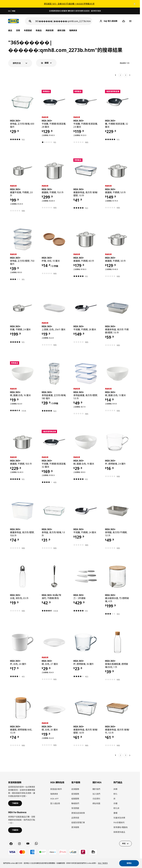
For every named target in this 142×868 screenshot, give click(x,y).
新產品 (39, 30)
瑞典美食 (73, 30)
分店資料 (96, 799)
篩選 (47, 63)
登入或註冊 (55, 803)
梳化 (115, 794)
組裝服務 (75, 799)
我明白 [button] (129, 863)
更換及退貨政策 (78, 813)
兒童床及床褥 (119, 818)
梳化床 (116, 808)
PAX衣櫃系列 (119, 822)
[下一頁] (130, 75)
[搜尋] (64, 21)
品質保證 (75, 818)
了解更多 (15, 803)
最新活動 (61, 30)
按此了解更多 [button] (103, 863)
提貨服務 (75, 794)
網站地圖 (96, 803)
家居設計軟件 (56, 789)
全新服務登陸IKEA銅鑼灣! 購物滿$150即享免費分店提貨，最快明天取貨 (75, 11)
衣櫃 (115, 803)
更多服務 (75, 827)
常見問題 (75, 808)
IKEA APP (54, 799)
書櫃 (115, 813)
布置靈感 (28, 30)
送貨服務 (75, 789)
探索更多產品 (119, 832)
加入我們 (96, 794)
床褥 (115, 789)
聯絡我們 (75, 803)
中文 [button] (124, 844)
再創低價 (50, 30)
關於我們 (96, 789)
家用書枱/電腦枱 (120, 827)
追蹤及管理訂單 (78, 822)
